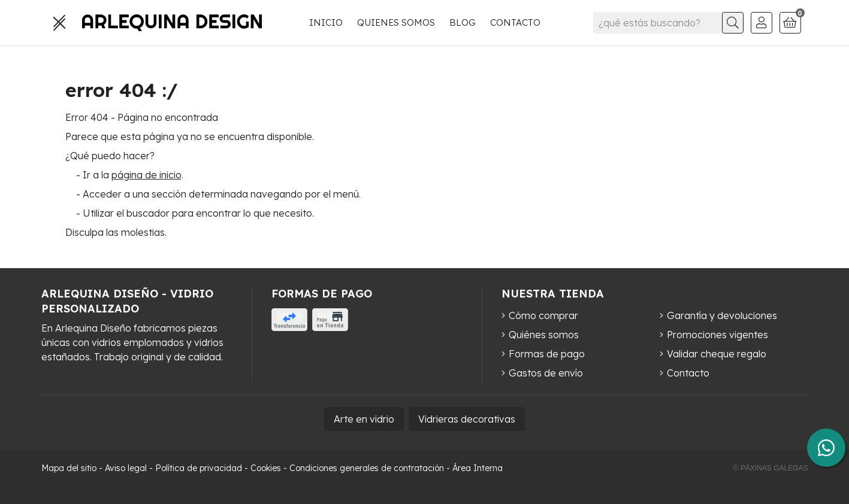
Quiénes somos (544, 335)
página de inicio (146, 175)
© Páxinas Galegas (771, 468)
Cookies (266, 468)
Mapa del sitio (69, 468)
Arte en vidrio (364, 419)
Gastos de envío (546, 373)
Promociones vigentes (717, 335)
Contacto (688, 373)
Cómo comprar (543, 315)
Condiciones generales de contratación (367, 468)
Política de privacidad (199, 468)
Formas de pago (547, 354)
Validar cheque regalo (717, 354)
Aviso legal (126, 468)
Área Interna (478, 468)
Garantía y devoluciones (722, 315)
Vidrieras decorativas (467, 419)
